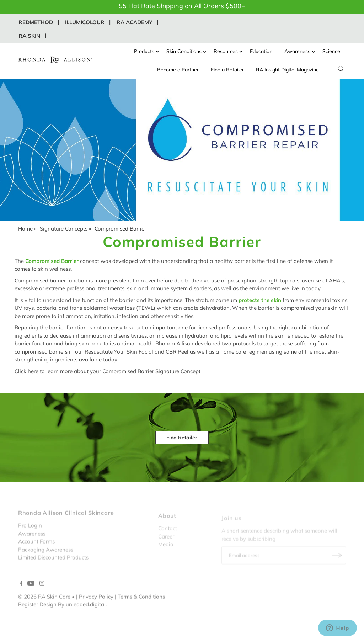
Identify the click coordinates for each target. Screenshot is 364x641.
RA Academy (134, 22)
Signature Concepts (64, 229)
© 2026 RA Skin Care (44, 607)
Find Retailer (182, 438)
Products (146, 51)
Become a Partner (178, 70)
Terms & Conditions (141, 607)
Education (261, 51)
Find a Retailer (227, 70)
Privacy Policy (96, 607)
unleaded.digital (86, 616)
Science (331, 51)
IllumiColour (85, 22)
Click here (26, 371)
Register (28, 616)
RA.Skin (29, 36)
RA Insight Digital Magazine (287, 70)
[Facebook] (21, 595)
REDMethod (36, 22)
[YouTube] (31, 595)
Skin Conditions (186, 51)
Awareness (300, 51)
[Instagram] (42, 595)
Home (25, 229)
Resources (228, 51)
